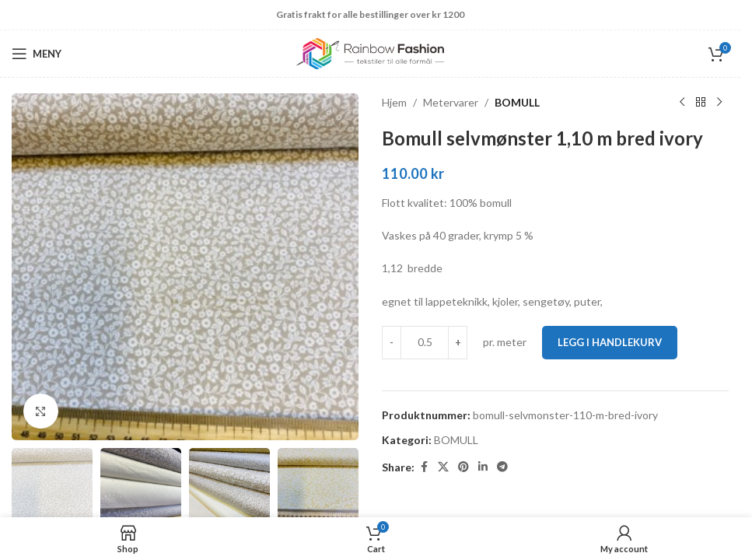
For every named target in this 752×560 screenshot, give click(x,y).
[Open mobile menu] (37, 54)
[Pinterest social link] (463, 467)
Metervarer (451, 102)
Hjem (394, 102)
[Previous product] (682, 103)
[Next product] (719, 103)
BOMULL (517, 102)
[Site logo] (370, 52)
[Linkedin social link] (483, 467)
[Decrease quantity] (392, 342)
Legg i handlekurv (610, 342)
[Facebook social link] (424, 467)
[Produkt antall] (425, 342)
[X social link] (443, 467)
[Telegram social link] (502, 467)
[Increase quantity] (458, 342)
